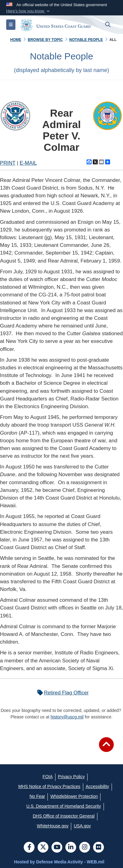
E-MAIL (28, 163)
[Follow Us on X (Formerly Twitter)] (43, 848)
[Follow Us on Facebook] (29, 848)
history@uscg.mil (67, 717)
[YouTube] (57, 848)
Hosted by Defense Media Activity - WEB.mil (59, 862)
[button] (29, 11)
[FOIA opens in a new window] (48, 777)
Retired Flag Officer (61, 693)
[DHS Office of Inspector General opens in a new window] (64, 816)
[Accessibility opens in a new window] (97, 786)
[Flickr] (98, 848)
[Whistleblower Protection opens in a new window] (74, 796)
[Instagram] (85, 848)
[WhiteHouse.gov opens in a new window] (53, 826)
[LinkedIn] (71, 848)
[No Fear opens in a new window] (37, 796)
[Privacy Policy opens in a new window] (71, 777)
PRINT (8, 163)
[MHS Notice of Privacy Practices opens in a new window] (49, 786)
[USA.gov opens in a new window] (82, 826)
